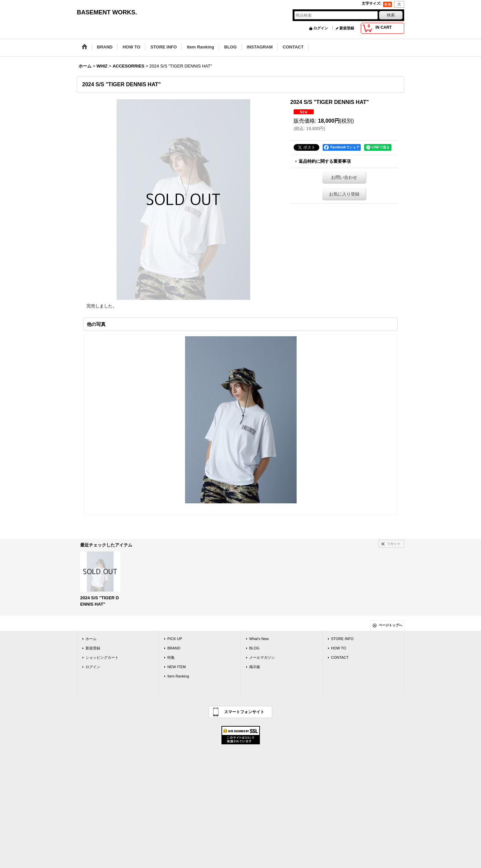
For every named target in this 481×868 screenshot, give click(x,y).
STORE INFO (342, 639)
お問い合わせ (344, 177)
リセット (394, 544)
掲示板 (255, 667)
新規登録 (347, 28)
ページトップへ (390, 625)
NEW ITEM (177, 667)
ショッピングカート (102, 657)
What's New (259, 639)
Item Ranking (178, 676)
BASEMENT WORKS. (107, 12)
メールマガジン (262, 657)
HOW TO (339, 648)
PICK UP (175, 639)
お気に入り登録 (344, 194)
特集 (171, 657)
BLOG (254, 648)
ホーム (91, 639)
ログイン (321, 28)
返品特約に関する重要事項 (325, 161)
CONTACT (340, 657)
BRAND (174, 648)
